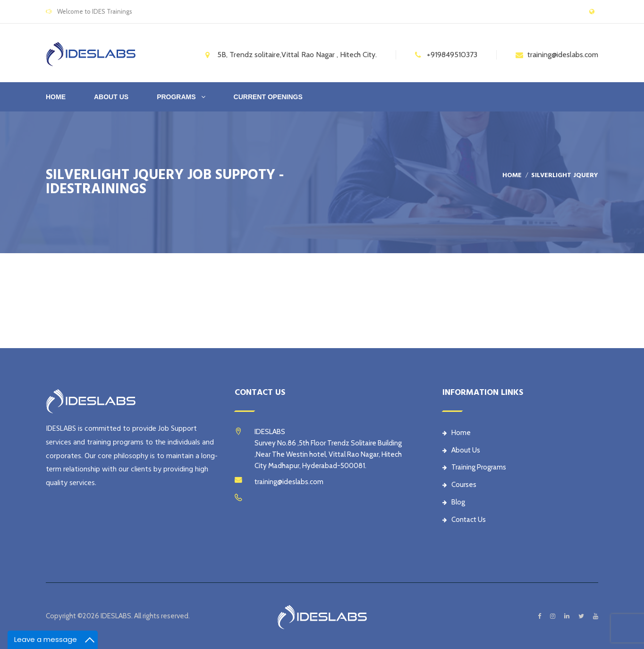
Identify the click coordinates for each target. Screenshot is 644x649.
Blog (454, 502)
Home (56, 97)
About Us (461, 450)
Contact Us (464, 520)
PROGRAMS (176, 97)
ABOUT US (111, 97)
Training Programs (474, 467)
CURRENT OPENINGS (268, 97)
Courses (459, 485)
